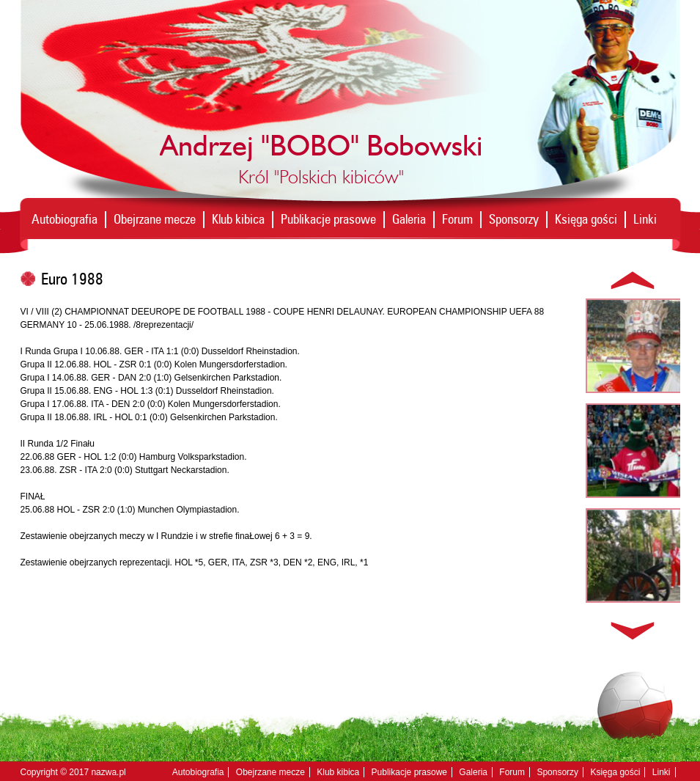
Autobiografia (65, 219)
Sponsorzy (514, 219)
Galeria (409, 219)
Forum (457, 219)
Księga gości (586, 219)
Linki (645, 219)
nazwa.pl (108, 772)
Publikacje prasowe (328, 219)
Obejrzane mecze (155, 219)
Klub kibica (238, 219)
